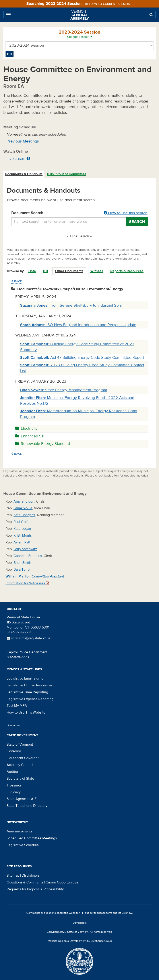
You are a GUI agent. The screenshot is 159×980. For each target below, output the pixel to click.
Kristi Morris (23, 536)
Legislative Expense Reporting (30, 699)
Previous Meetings (23, 141)
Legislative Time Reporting (27, 692)
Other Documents (69, 271)
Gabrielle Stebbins (28, 556)
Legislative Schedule (23, 845)
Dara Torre (22, 570)
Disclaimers (31, 876)
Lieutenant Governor (23, 758)
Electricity (26, 428)
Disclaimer (14, 725)
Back (17, 281)
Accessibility (54, 889)
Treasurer (14, 785)
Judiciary (14, 792)
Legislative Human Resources (29, 685)
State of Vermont (20, 744)
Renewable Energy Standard (43, 444)
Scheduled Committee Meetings (32, 838)
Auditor (12, 772)
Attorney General (20, 765)
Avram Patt (22, 542)
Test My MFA (17, 706)
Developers (80, 923)
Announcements (19, 831)
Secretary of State (20, 779)
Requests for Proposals (24, 889)
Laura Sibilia (23, 508)
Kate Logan (22, 529)
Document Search (79, 213)
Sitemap (13, 876)
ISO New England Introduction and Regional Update (78, 325)
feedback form (103, 913)
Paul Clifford (23, 522)
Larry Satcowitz (25, 549)
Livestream (16, 159)
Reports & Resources (127, 271)
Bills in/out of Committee (67, 174)
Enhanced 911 (30, 436)
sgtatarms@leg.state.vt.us (28, 638)
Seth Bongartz (24, 515)
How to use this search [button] (126, 213)
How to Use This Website (26, 712)
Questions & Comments (25, 882)
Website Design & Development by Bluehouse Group (80, 941)
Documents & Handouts (24, 174)
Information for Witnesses (27, 583)
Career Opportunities (62, 882)
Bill (46, 271)
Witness (97, 271)
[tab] (24, 174)
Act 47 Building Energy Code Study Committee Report (82, 358)
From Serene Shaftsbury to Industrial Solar (72, 305)
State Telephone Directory (27, 806)
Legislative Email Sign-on (26, 678)
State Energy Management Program (64, 390)
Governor (14, 751)
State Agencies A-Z (22, 799)
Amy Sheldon (24, 501)
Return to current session (108, 4)
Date (32, 271)
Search (137, 222)
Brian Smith (22, 563)
